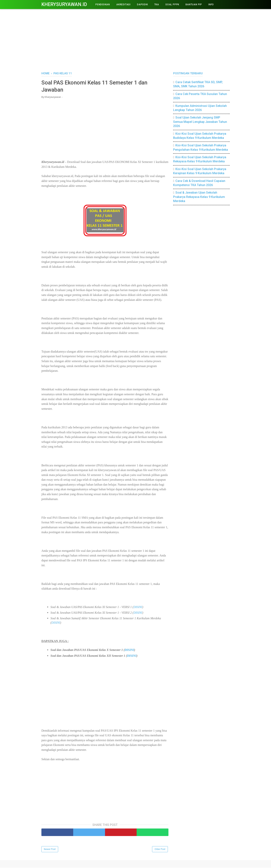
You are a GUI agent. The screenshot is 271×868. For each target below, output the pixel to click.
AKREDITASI (123, 5)
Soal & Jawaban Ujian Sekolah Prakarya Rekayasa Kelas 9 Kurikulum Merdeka (199, 197)
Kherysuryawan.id (64, 4)
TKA (157, 5)
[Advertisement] (135, 40)
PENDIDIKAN (103, 5)
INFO (211, 5)
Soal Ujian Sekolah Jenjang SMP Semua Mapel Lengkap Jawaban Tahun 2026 (200, 122)
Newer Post (50, 850)
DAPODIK (142, 5)
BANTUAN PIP (194, 5)
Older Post (160, 850)
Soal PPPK (172, 5)
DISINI (138, 607)
